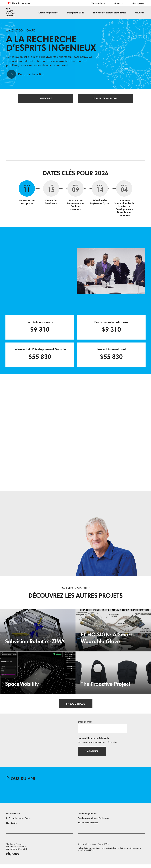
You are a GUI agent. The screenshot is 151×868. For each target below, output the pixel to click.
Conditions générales (88, 817)
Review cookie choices (88, 826)
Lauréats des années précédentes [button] (110, 13)
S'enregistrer (138, 3)
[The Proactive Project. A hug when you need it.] (113, 675)
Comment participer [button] (48, 13)
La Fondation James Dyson (18, 822)
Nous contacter (98, 3)
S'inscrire (119, 3)
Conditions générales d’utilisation (93, 822)
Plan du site (11, 827)
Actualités (140, 13)
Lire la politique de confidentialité (94, 741)
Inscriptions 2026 (76, 13)
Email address (85, 724)
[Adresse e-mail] (102, 731)
